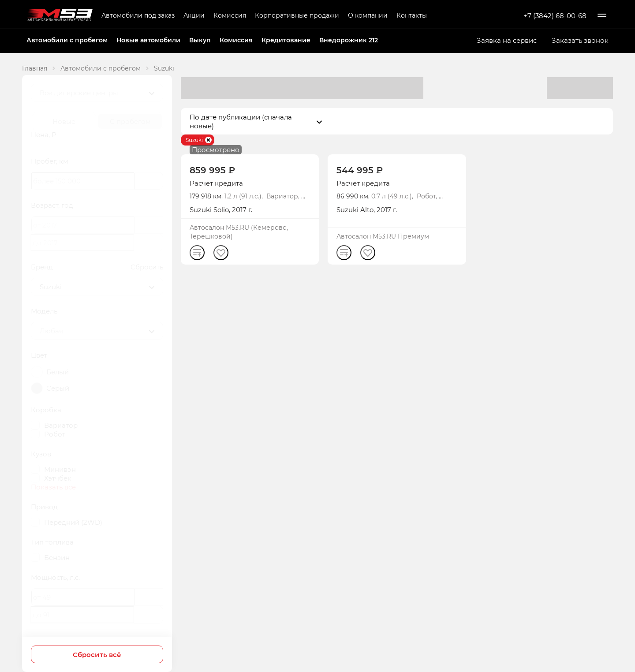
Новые (64, 121)
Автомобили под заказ (138, 15)
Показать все (53, 487)
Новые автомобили (148, 40)
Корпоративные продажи (297, 15)
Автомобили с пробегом (67, 40)
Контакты (412, 15)
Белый (58, 372)
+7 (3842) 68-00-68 (555, 15)
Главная (35, 68)
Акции (194, 15)
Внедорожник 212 (349, 40)
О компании (368, 15)
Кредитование (286, 40)
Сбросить (147, 267)
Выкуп (200, 40)
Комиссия (230, 15)
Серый (58, 388)
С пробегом (130, 121)
